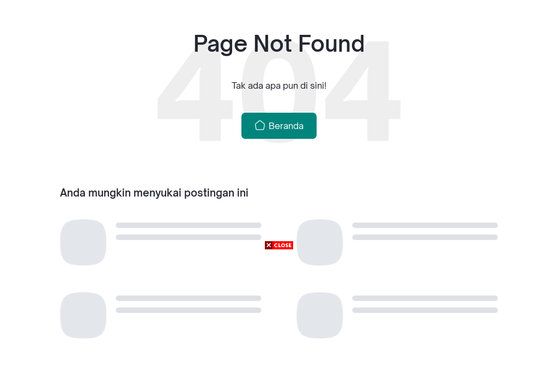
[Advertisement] (279, 321)
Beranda (279, 125)
